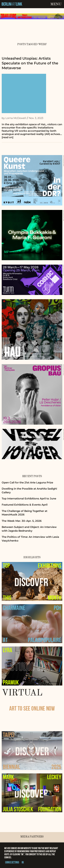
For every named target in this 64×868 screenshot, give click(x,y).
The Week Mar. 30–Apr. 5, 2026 (22, 521)
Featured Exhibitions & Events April (25, 505)
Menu (56, 4)
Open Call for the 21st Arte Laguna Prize (27, 482)
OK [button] (23, 862)
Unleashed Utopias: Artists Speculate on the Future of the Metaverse (30, 63)
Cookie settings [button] (12, 862)
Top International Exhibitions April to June (29, 498)
